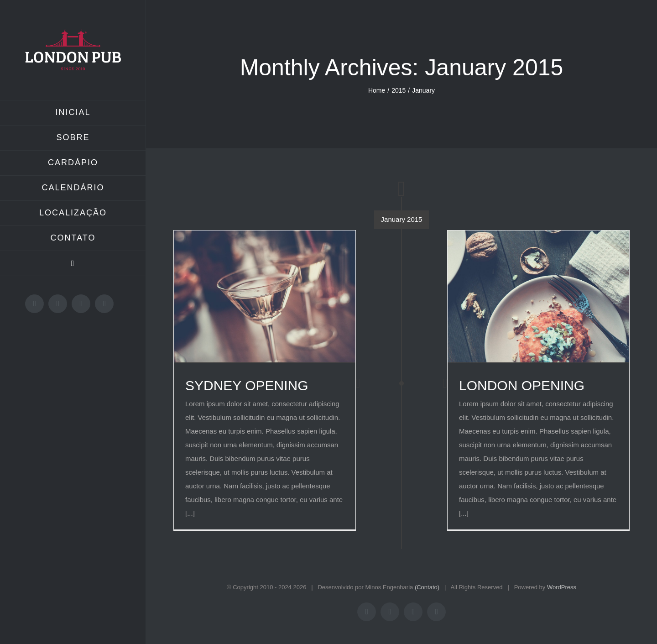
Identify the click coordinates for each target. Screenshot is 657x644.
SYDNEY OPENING (247, 385)
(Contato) (427, 587)
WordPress (562, 587)
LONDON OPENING (522, 385)
